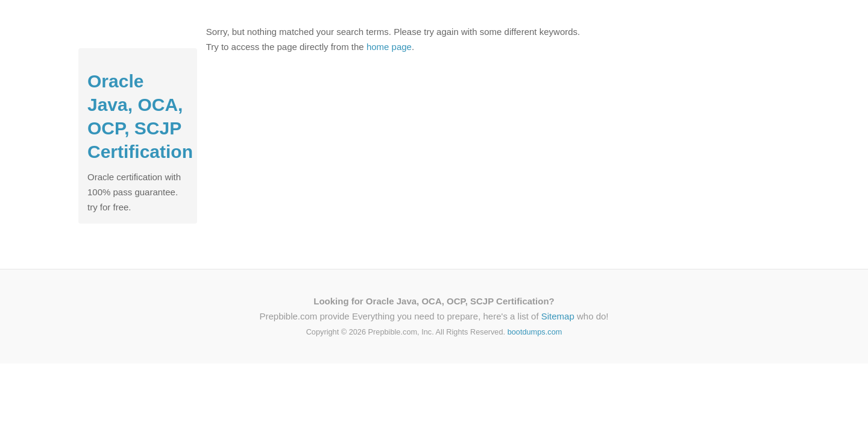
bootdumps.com (535, 332)
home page (389, 47)
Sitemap (558, 316)
